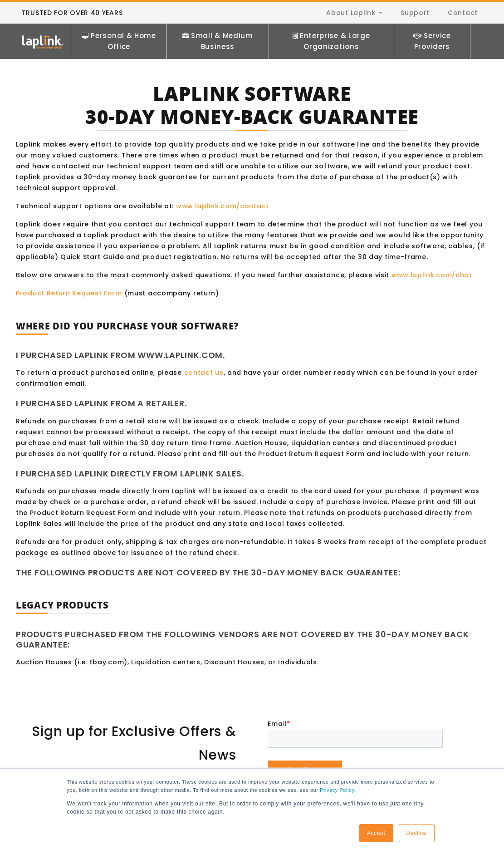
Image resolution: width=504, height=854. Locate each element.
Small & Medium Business (218, 41)
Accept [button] (376, 833)
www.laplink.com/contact (223, 206)
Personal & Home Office (119, 41)
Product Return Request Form (69, 293)
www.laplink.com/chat (432, 275)
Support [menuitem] (415, 13)
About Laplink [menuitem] (351, 13)
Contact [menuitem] (463, 13)
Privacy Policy (337, 790)
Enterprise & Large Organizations (331, 41)
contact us (204, 373)
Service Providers (432, 41)
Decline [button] (417, 833)
